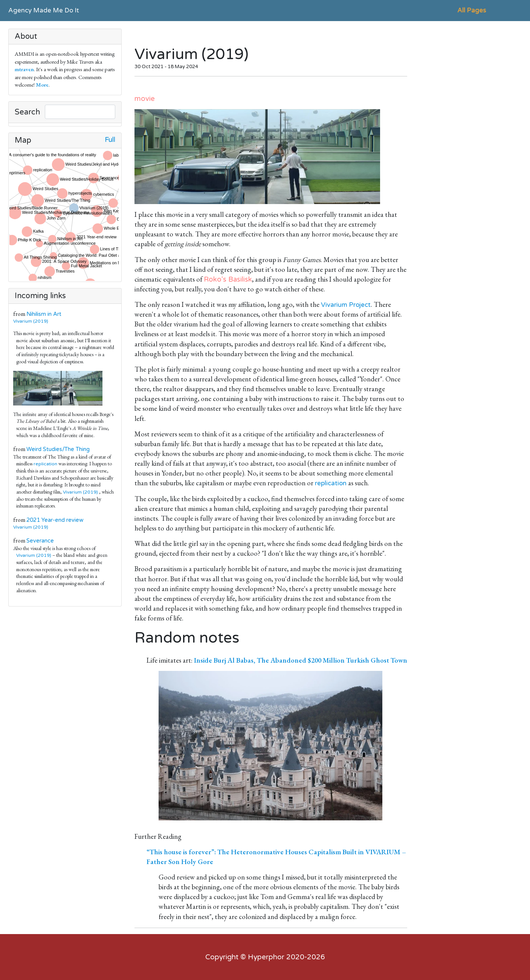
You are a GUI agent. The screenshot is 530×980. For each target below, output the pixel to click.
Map (23, 140)
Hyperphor (266, 957)
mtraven (24, 69)
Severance (40, 541)
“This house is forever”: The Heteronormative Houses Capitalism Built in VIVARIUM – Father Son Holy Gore (276, 857)
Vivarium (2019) (32, 321)
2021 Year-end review (55, 520)
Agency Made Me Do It (44, 10)
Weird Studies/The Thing (58, 449)
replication (45, 464)
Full (110, 140)
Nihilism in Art (44, 314)
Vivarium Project (346, 305)
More (42, 85)
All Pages (472, 10)
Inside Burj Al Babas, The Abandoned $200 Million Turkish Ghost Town (301, 660)
